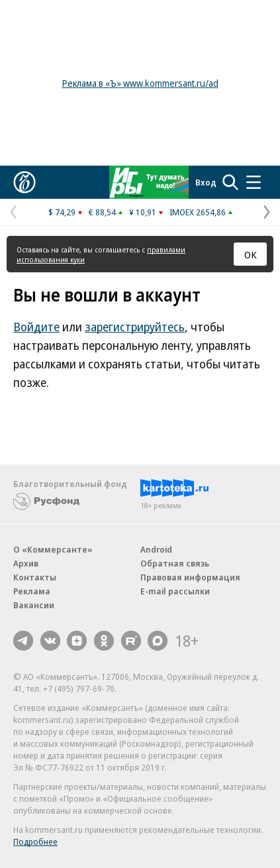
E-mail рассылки (175, 591)
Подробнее (35, 841)
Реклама (32, 591)
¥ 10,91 (143, 212)
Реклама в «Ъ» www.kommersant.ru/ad (140, 83)
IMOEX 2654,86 (198, 212)
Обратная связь (175, 563)
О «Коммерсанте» (53, 549)
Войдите (36, 327)
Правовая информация (190, 577)
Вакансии (34, 605)
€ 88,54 (102, 212)
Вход (206, 182)
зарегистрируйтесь (135, 327)
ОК (251, 254)
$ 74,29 (62, 212)
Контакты (35, 577)
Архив (26, 563)
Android (156, 549)
